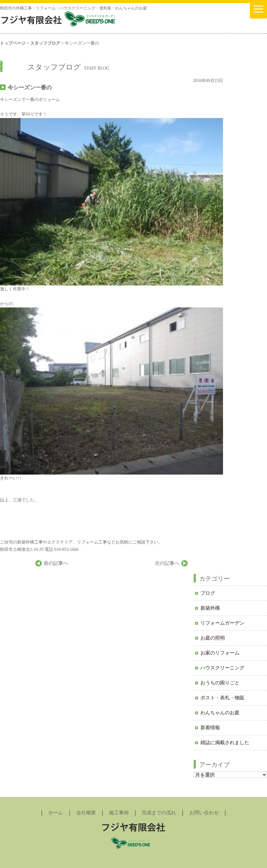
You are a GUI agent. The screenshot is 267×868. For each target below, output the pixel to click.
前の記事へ (56, 563)
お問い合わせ (204, 813)
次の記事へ (167, 563)
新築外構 (210, 608)
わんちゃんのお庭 (220, 713)
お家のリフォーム (220, 653)
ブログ (208, 593)
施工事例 (119, 813)
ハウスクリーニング (222, 668)
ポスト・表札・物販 (222, 698)
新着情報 (210, 728)
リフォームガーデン (222, 623)
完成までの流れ (159, 813)
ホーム (56, 813)
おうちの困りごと (220, 683)
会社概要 (86, 813)
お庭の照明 (213, 638)
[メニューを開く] (258, 9)
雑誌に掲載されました (225, 742)
